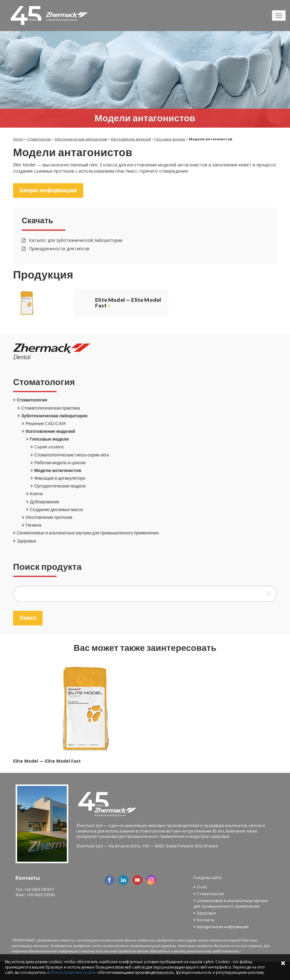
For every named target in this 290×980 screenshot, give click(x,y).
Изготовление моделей (131, 139)
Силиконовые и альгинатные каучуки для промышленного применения (88, 533)
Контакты (206, 920)
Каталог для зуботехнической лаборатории (72, 240)
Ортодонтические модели (60, 486)
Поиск (28, 618)
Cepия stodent (49, 447)
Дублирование (44, 502)
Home (18, 139)
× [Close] (283, 963)
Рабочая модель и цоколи (60, 463)
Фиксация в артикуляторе (60, 478)
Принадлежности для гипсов (56, 249)
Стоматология (39, 139)
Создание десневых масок (56, 509)
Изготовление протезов (49, 517)
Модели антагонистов (58, 470)
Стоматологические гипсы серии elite (72, 455)
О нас (202, 887)
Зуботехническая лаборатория (81, 139)
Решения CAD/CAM (46, 423)
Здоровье (27, 541)
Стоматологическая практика (51, 408)
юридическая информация (223, 927)
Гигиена (33, 525)
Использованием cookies (73, 972)
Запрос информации (48, 190)
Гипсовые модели (170, 139)
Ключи (36, 494)
